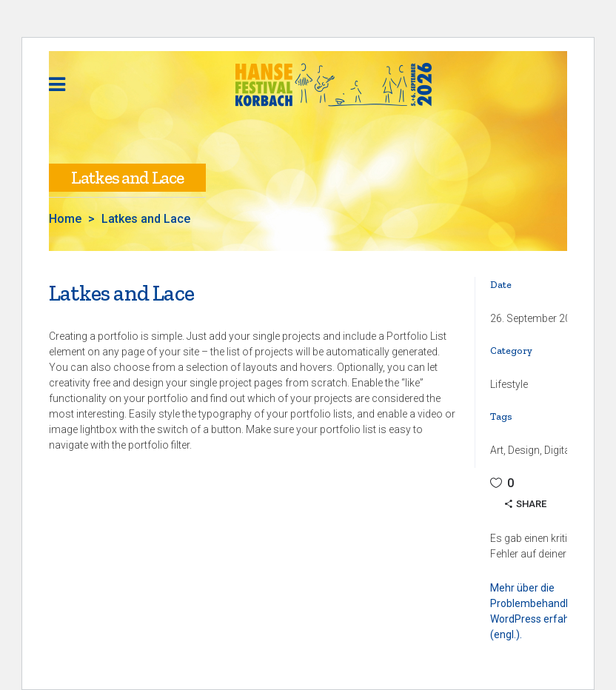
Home (65, 219)
